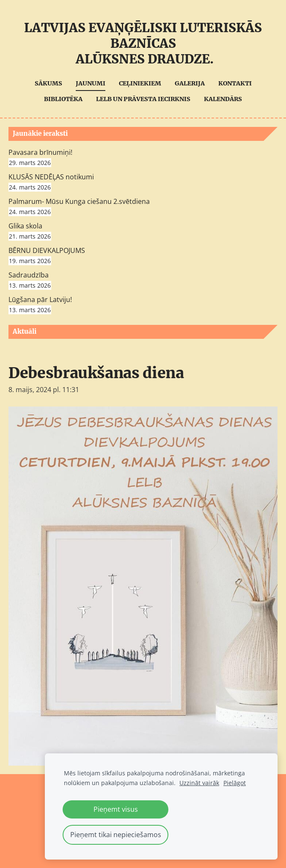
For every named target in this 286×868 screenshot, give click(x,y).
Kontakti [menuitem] (235, 83)
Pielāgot (235, 783)
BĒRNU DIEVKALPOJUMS (47, 250)
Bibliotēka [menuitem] (63, 99)
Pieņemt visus (116, 809)
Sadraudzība (29, 275)
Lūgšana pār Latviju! (40, 299)
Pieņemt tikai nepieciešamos (116, 835)
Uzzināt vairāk (199, 783)
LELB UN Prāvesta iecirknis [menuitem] (143, 99)
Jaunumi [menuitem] (91, 83)
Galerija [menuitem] (190, 83)
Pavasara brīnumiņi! (40, 152)
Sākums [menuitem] (48, 83)
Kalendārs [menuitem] (223, 99)
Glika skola (25, 226)
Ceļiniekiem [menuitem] (140, 83)
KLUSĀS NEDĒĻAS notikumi (51, 177)
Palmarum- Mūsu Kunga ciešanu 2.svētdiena (79, 201)
